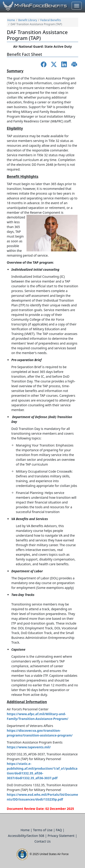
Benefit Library (28, 20)
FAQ (59, 830)
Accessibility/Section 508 (27, 836)
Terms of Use (43, 830)
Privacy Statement (61, 836)
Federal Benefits (51, 20)
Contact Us (42, 841)
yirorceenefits (41, 6)
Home (11, 20)
